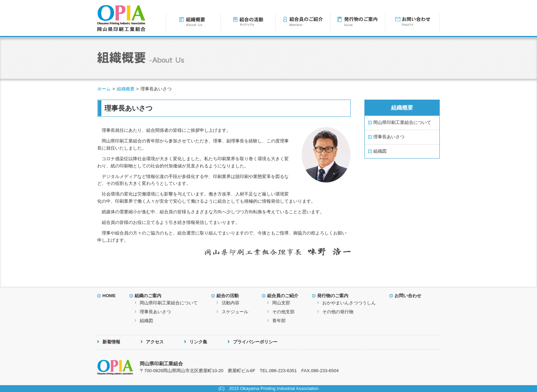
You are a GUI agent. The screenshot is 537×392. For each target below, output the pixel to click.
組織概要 (126, 89)
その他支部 (283, 312)
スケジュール (235, 312)
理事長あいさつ (389, 137)
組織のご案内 (148, 296)
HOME (109, 296)
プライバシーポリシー (255, 342)
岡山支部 (281, 303)
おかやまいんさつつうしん (349, 303)
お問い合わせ (408, 296)
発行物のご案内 (333, 296)
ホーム (104, 89)
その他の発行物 (338, 312)
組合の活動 (228, 296)
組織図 (380, 151)
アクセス (155, 342)
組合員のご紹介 (283, 296)
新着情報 (111, 342)
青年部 (279, 321)
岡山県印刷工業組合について (402, 122)
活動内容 (230, 303)
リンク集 (198, 342)
